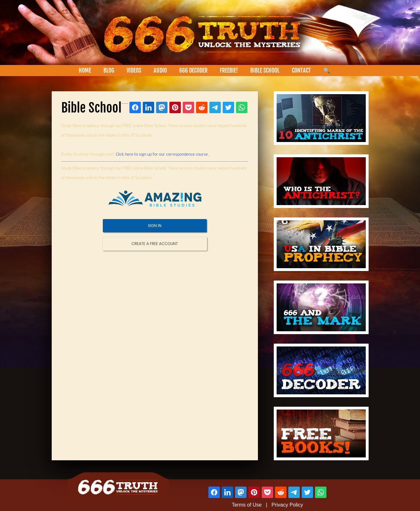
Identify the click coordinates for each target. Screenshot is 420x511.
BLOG (109, 70)
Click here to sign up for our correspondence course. (162, 155)
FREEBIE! (229, 70)
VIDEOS (134, 70)
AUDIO (160, 70)
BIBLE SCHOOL (265, 70)
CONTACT (301, 70)
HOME (85, 70)
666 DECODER (193, 70)
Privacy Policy (287, 505)
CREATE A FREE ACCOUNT (155, 244)
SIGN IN (154, 226)
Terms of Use (247, 505)
